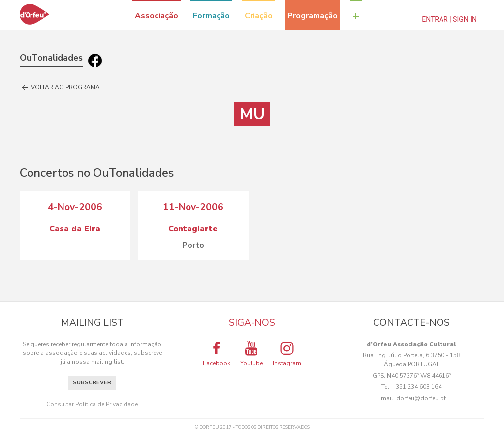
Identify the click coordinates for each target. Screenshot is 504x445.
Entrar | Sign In (449, 19)
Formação (211, 16)
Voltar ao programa (60, 88)
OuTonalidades (51, 58)
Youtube (252, 353)
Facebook (217, 353)
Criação (259, 16)
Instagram (287, 353)
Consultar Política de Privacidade (92, 404)
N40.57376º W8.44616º (419, 376)
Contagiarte (193, 229)
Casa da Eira (75, 229)
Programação (313, 16)
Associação (157, 16)
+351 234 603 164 (417, 387)
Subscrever (92, 383)
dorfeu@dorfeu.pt (421, 398)
